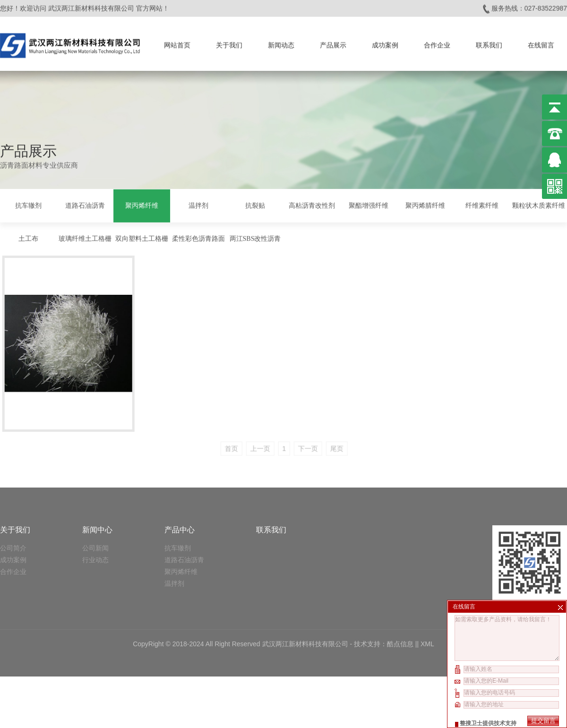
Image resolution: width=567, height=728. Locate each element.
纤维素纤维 (482, 204)
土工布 (28, 237)
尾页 (357, 429)
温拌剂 (198, 204)
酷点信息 (400, 591)
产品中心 (180, 476)
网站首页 (177, 43)
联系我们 (489, 43)
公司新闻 (95, 495)
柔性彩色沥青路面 (198, 237)
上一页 (280, 429)
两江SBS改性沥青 (255, 237)
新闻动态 (281, 43)
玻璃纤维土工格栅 (85, 237)
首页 (251, 429)
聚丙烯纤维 (142, 204)
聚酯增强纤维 (369, 204)
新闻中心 (97, 476)
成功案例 (385, 43)
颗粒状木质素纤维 (539, 204)
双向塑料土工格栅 (142, 237)
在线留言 (541, 43)
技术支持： (370, 591)
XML (427, 591)
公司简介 (13, 495)
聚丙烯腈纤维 (425, 204)
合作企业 (437, 43)
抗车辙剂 (28, 204)
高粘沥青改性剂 (312, 204)
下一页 (328, 429)
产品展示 (333, 43)
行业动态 (95, 506)
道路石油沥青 (85, 204)
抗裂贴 (255, 204)
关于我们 (229, 43)
